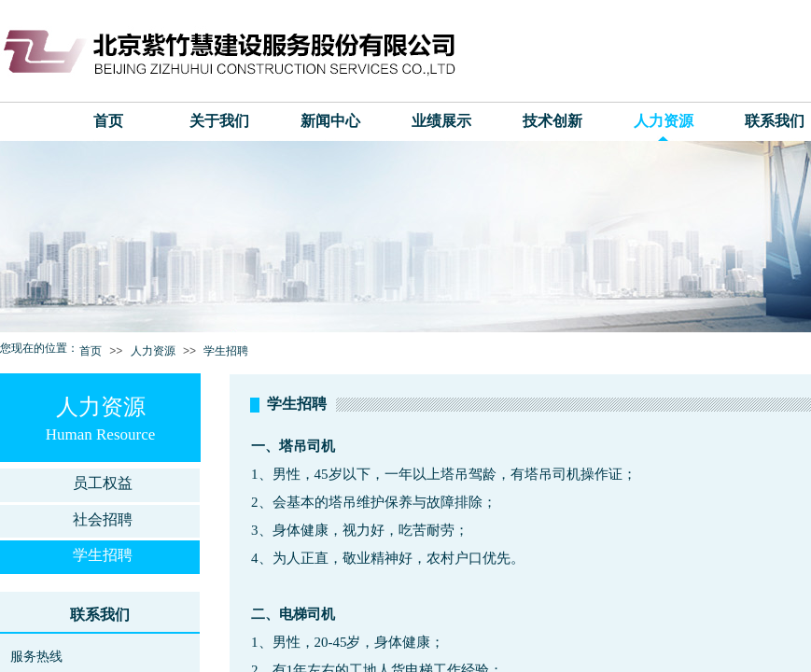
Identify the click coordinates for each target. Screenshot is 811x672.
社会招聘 (103, 519)
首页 (108, 121)
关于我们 (219, 121)
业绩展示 (441, 121)
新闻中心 (330, 121)
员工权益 (103, 483)
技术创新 (552, 121)
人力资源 (664, 121)
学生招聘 (226, 351)
